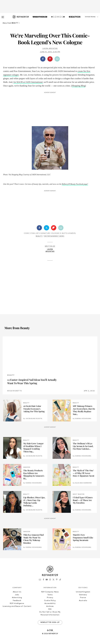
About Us (17, 592)
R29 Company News (50, 592)
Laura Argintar (50, 49)
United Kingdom (83, 592)
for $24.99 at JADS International (28, 82)
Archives (50, 606)
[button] (87, 19)
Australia (83, 601)
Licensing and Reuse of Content (17, 606)
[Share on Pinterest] (50, 59)
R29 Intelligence (17, 603)
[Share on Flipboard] (54, 228)
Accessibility (50, 603)
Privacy (50, 598)
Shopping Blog (79, 86)
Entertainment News (54, 236)
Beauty (39, 236)
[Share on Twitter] (46, 228)
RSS (50, 609)
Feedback (17, 601)
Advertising (17, 598)
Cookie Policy (50, 601)
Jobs (17, 595)
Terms (50, 595)
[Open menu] (3, 16)
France (83, 598)
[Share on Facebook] (43, 59)
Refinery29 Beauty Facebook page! (75, 184)
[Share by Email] (57, 59)
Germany (83, 595)
